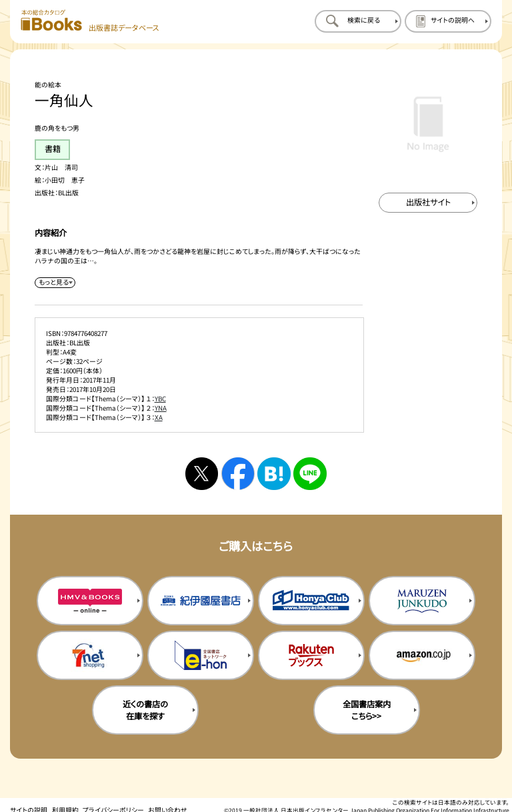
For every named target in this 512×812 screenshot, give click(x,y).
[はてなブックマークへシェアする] (274, 474)
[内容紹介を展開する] (55, 283)
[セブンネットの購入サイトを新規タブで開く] (90, 655)
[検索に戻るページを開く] (358, 21)
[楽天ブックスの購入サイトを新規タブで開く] (311, 655)
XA (159, 417)
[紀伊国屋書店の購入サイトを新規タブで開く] (201, 601)
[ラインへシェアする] (310, 474)
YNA (161, 408)
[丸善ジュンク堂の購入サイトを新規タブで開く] (422, 601)
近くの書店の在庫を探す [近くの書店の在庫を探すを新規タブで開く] (145, 710)
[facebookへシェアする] (238, 474)
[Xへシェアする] (202, 474)
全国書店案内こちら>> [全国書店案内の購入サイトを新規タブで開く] (367, 710)
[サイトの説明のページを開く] (448, 21)
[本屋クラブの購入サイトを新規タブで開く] (311, 601)
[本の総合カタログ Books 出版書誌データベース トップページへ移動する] (90, 21)
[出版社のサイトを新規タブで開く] (428, 203)
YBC (160, 399)
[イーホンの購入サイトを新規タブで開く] (201, 655)
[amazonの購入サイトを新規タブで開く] (422, 655)
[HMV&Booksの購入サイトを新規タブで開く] (90, 601)
